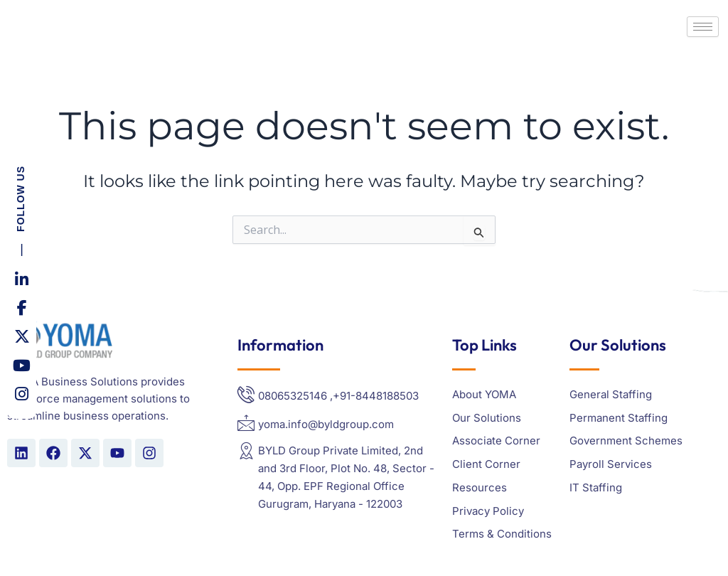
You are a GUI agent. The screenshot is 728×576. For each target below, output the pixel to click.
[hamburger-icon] (703, 27)
